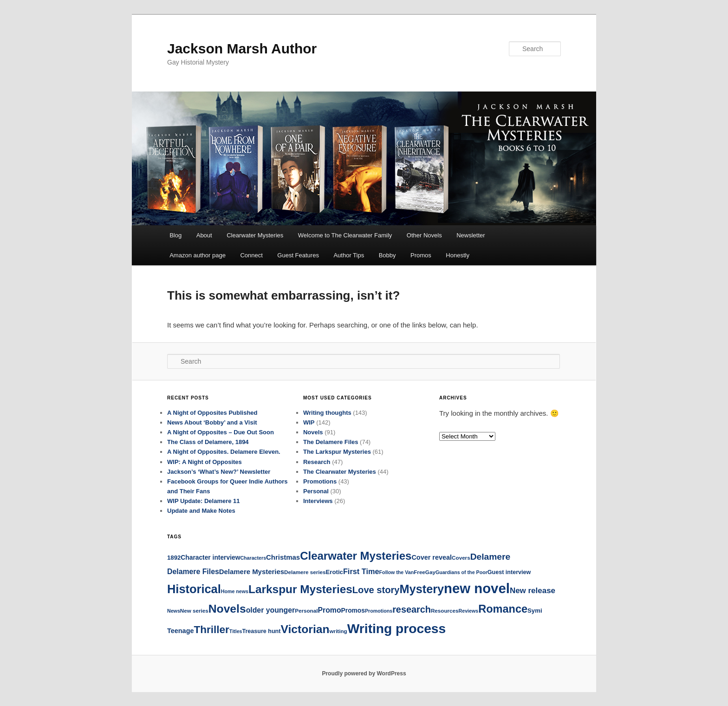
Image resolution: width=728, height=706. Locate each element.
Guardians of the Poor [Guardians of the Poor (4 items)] (461, 572)
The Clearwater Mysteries (340, 472)
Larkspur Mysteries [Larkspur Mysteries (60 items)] (300, 589)
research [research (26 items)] (412, 609)
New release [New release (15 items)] (533, 591)
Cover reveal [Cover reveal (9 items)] (432, 557)
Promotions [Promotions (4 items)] (379, 611)
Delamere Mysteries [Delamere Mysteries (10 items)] (252, 572)
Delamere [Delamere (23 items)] (491, 557)
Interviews (318, 501)
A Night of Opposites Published (212, 413)
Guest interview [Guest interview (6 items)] (509, 572)
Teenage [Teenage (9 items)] (181, 631)
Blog (175, 235)
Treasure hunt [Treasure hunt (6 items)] (261, 631)
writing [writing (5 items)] (338, 631)
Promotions (320, 481)
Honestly (458, 255)
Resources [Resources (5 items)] (445, 611)
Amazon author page (198, 255)
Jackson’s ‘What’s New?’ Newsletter (219, 472)
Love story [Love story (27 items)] (376, 590)
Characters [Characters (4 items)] (253, 558)
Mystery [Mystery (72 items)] (422, 589)
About (204, 235)
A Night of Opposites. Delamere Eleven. (224, 452)
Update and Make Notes (201, 511)
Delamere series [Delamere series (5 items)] (305, 572)
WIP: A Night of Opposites (205, 462)
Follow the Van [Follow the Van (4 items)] (397, 572)
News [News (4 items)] (174, 611)
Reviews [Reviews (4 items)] (469, 611)
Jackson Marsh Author (242, 49)
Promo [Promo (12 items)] (329, 610)
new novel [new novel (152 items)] (477, 588)
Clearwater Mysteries (255, 235)
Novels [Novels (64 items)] (227, 609)
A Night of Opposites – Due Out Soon (221, 432)
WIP (309, 422)
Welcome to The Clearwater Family (345, 235)
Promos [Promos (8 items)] (353, 610)
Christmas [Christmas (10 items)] (283, 557)
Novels (313, 432)
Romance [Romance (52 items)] (503, 609)
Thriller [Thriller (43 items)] (212, 630)
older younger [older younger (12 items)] (271, 610)
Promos (421, 255)
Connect (251, 255)
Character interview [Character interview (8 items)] (210, 557)
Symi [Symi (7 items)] (535, 611)
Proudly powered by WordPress (364, 673)
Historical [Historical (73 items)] (194, 589)
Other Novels (424, 235)
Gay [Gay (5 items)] (430, 572)
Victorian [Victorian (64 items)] (305, 629)
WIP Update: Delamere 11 (204, 501)
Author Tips (349, 255)
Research (317, 462)
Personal (316, 491)
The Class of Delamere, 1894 (208, 442)
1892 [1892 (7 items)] (174, 558)
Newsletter (471, 235)
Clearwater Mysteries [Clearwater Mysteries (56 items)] (356, 556)
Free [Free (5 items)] (419, 572)
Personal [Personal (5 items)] (306, 611)
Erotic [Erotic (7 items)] (335, 572)
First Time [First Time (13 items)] (361, 571)
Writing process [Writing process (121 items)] (397, 628)
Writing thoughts (327, 413)
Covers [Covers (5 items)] (461, 558)
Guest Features (298, 255)
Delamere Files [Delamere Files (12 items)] (193, 572)
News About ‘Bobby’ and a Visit (212, 422)
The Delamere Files (331, 442)
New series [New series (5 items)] (194, 611)
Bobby (387, 255)
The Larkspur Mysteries (337, 452)
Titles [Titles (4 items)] (236, 631)
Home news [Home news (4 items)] (235, 591)
